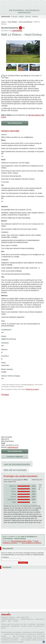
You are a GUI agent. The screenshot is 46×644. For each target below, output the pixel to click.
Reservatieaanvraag (15, 123)
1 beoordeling (17, 31)
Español (35, 16)
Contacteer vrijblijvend (15, 457)
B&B (12, 22)
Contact (16, 621)
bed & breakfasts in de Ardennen (32, 543)
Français (14, 16)
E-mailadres (5, 557)
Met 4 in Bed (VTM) (23, 617)
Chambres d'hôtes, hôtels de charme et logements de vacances (23, 634)
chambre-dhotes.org (27, 619)
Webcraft (11, 617)
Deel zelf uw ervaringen (15, 470)
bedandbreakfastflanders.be (10, 619)
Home (3, 22)
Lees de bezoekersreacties (17, 464)
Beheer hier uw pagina (32, 389)
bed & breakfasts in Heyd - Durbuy (21, 541)
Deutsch (28, 16)
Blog (9, 621)
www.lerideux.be (13, 447)
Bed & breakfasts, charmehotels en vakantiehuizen (17, 632)
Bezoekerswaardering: (13, 28)
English (21, 16)
